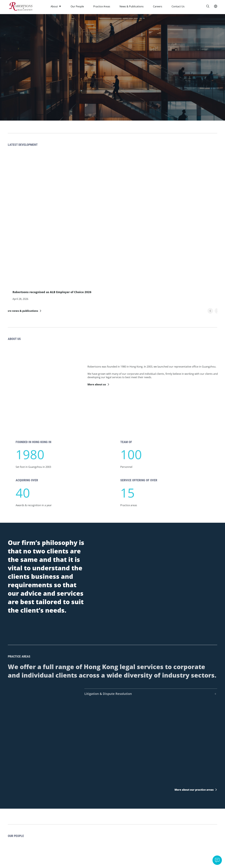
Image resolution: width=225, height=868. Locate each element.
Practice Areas (102, 6)
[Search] (208, 6)
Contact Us (178, 6)
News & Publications (132, 6)
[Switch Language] (216, 6)
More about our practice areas (194, 790)
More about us (106, 384)
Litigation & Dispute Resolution (108, 703)
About (56, 6)
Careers (158, 6)
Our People (77, 6)
